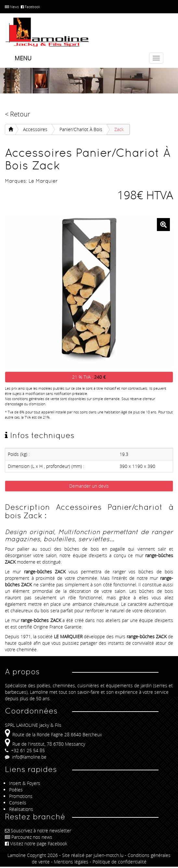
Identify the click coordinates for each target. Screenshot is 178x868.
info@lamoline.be (26, 757)
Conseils (18, 803)
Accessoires (35, 129)
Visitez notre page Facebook (36, 844)
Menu (23, 58)
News (12, 7)
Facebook (30, 7)
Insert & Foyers (25, 783)
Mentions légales (71, 862)
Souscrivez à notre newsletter (38, 831)
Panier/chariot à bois (81, 129)
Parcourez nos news (29, 837)
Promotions (21, 796)
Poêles (16, 790)
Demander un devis (89, 486)
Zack (119, 129)
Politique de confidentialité (120, 862)
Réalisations (21, 809)
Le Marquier (43, 181)
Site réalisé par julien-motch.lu (93, 855)
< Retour (18, 114)
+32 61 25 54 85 (25, 750)
